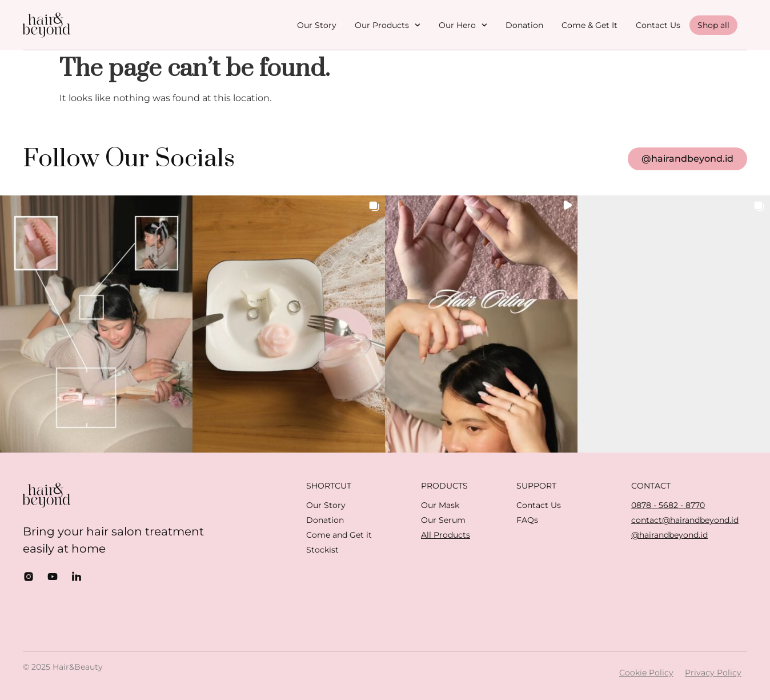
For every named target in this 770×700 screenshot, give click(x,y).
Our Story (317, 25)
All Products (446, 535)
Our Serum (443, 520)
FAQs (527, 520)
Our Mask (440, 505)
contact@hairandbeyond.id (685, 520)
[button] (96, 324)
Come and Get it (339, 535)
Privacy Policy (713, 673)
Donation (524, 25)
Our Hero (463, 25)
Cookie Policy (646, 673)
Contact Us (658, 25)
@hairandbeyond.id (669, 535)
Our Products (388, 25)
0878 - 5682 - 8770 (668, 505)
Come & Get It (589, 25)
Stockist (322, 550)
